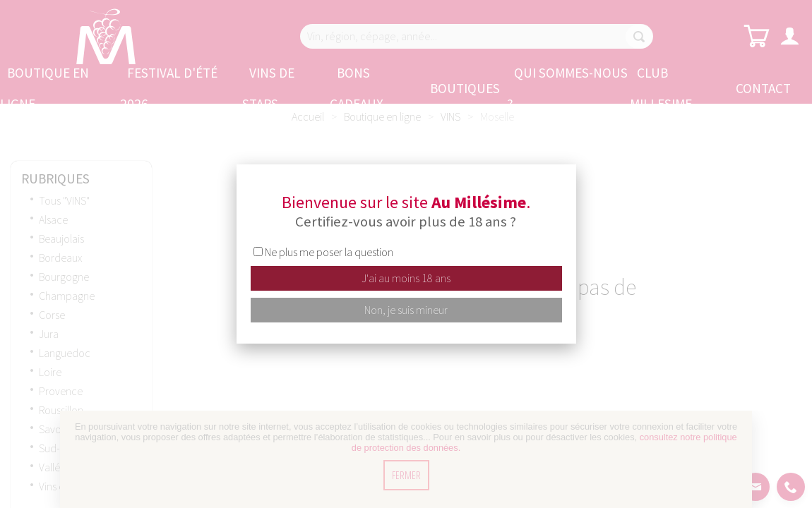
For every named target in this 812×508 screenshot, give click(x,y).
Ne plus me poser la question (329, 252)
